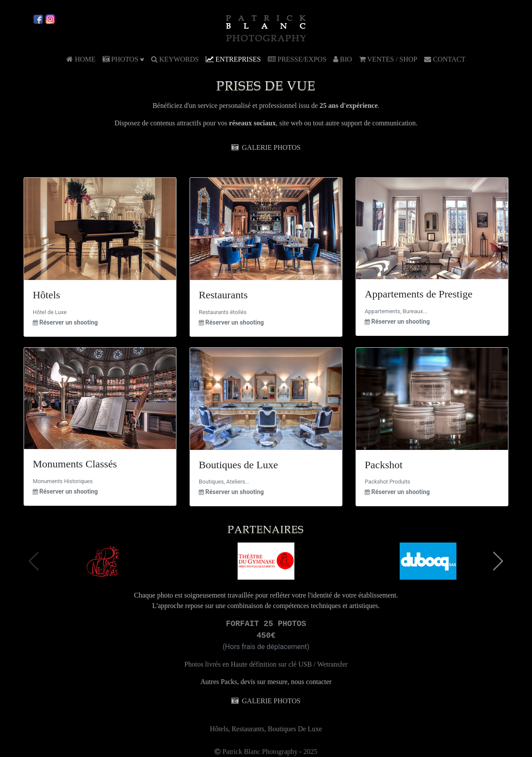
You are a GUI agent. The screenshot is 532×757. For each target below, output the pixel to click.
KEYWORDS (175, 59)
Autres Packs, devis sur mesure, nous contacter (266, 682)
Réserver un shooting (69, 322)
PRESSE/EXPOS (297, 59)
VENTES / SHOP (388, 59)
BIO (343, 59)
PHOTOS (123, 59)
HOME (81, 59)
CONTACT (445, 59)
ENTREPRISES (233, 59)
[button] (498, 561)
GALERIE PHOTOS (266, 147)
